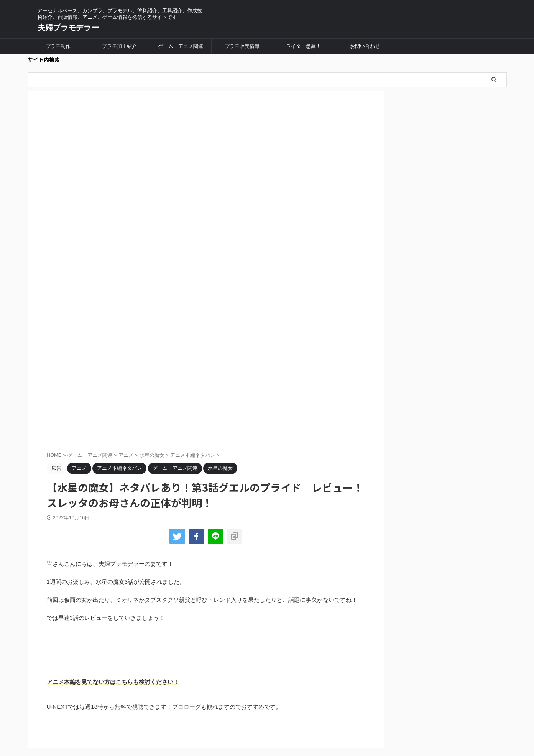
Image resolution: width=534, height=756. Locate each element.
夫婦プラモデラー (68, 28)
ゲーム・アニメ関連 (181, 46)
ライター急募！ (303, 46)
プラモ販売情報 (242, 46)
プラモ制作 (58, 46)
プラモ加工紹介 (119, 46)
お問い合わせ (365, 46)
